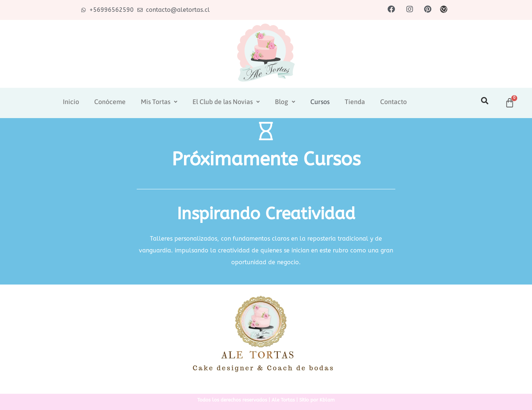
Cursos (320, 102)
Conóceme (110, 102)
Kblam (327, 400)
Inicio (71, 102)
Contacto (393, 102)
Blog (285, 102)
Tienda (355, 102)
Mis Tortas (159, 102)
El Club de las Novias (226, 102)
